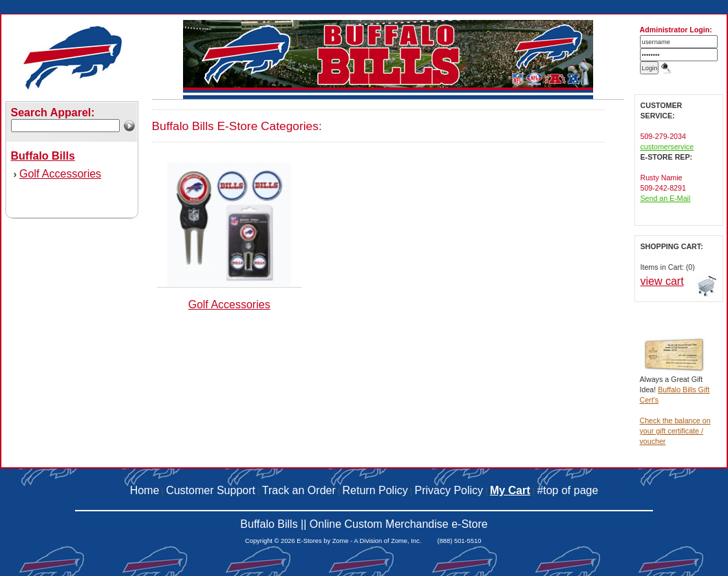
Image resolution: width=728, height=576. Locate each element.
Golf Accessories (60, 174)
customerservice (667, 147)
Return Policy (375, 490)
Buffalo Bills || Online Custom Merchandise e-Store (364, 524)
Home (145, 490)
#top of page (567, 490)
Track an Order (299, 490)
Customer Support (211, 490)
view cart (662, 281)
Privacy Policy (449, 490)
